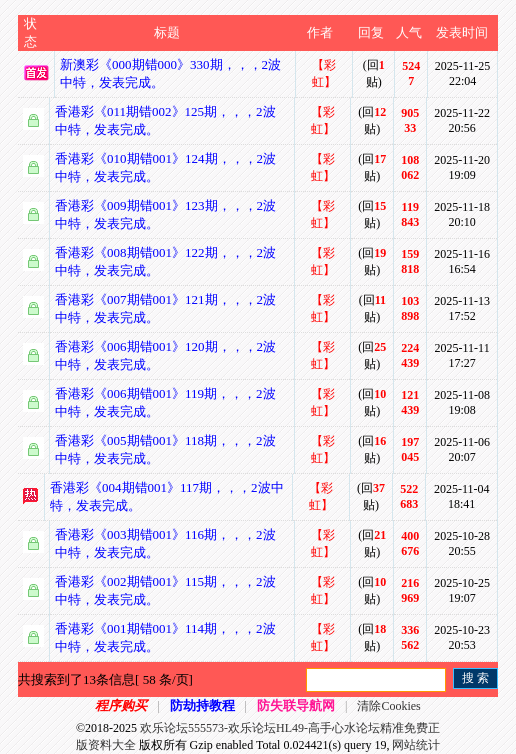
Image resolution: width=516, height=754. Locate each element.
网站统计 (416, 745)
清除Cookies (388, 706)
